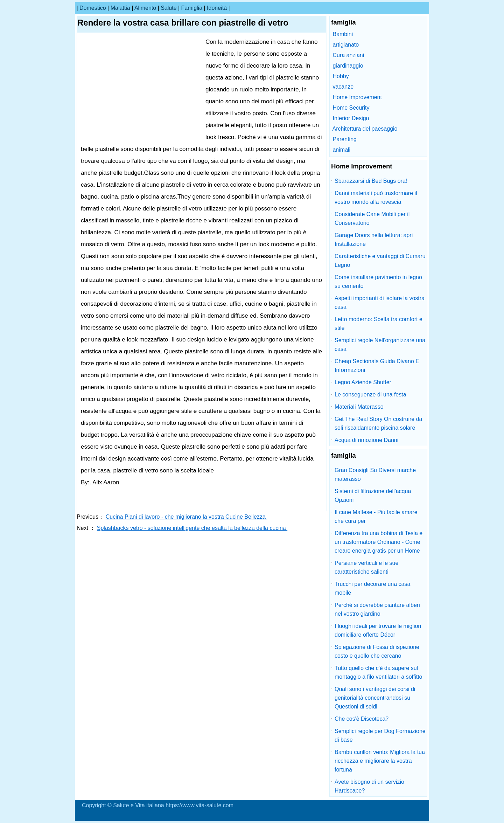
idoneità (217, 8)
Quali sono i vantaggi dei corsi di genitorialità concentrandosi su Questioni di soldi (375, 698)
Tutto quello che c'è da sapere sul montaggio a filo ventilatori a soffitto (379, 672)
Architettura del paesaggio (365, 129)
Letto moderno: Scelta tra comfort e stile (379, 324)
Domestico (93, 8)
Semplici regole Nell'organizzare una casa (380, 345)
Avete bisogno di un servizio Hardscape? (369, 786)
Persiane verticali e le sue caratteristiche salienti (366, 567)
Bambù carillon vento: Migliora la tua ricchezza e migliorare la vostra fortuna (380, 761)
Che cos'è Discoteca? (362, 719)
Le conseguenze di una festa (370, 395)
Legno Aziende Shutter (363, 382)
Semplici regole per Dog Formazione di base (380, 735)
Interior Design (351, 118)
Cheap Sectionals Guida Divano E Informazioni (377, 366)
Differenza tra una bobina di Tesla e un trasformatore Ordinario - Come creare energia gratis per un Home (379, 542)
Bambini (343, 34)
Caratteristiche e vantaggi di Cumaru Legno (380, 261)
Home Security (351, 108)
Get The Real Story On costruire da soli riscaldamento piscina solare (378, 423)
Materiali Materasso (359, 407)
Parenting (345, 139)
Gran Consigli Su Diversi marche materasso (375, 475)
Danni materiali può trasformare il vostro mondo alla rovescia (376, 198)
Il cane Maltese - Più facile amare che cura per (376, 517)
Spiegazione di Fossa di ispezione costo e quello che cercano (377, 651)
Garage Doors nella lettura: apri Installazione (374, 240)
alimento (145, 8)
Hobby (341, 76)
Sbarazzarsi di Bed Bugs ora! (371, 181)
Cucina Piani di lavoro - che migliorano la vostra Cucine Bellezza (187, 517)
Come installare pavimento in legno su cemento (378, 282)
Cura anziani (348, 55)
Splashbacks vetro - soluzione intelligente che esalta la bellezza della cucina (192, 528)
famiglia (192, 8)
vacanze (343, 87)
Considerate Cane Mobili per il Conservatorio (372, 219)
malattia (120, 8)
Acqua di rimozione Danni (366, 440)
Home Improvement (357, 97)
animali (341, 150)
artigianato (346, 45)
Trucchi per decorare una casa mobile (372, 588)
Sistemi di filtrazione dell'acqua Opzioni (373, 496)
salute (169, 8)
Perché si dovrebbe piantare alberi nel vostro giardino (377, 609)
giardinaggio (348, 66)
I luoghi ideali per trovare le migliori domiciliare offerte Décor (378, 630)
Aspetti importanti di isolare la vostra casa (380, 303)
